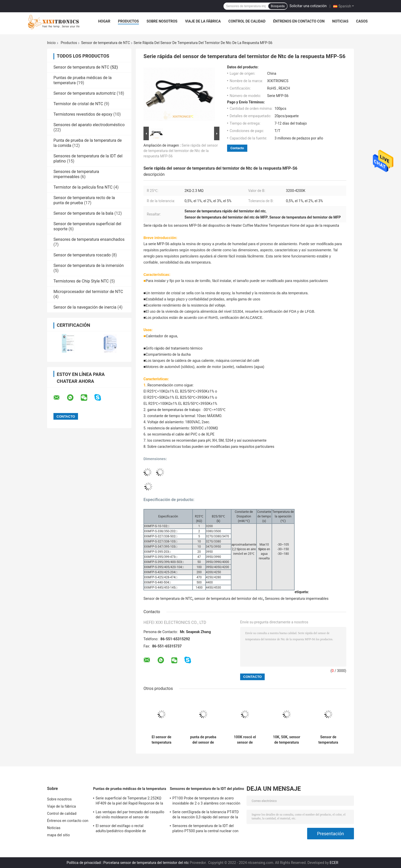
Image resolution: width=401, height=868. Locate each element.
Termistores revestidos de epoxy (83, 114)
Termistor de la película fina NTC (83, 187)
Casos (362, 21)
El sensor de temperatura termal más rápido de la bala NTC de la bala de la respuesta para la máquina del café (161, 740)
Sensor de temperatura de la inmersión (89, 265)
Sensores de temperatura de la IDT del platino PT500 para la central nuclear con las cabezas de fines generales (205, 829)
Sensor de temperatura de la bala (83, 213)
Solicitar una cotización (308, 6)
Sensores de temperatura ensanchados (89, 239)
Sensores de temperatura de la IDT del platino (207, 789)
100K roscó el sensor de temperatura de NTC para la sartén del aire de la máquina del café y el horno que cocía (245, 740)
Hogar (104, 21)
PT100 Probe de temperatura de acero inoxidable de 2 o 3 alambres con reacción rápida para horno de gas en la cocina (206, 801)
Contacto (237, 148)
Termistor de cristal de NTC (78, 104)
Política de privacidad (83, 863)
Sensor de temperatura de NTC (105, 43)
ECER (334, 863)
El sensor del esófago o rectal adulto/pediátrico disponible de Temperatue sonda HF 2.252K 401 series (129, 829)
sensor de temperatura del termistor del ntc (229, 599)
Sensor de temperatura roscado (82, 255)
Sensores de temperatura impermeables (76, 174)
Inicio (51, 43)
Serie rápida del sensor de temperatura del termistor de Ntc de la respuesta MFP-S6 (181, 151)
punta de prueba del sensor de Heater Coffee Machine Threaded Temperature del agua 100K (203, 740)
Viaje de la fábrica (203, 21)
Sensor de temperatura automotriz (85, 93)
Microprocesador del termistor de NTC (88, 292)
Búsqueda (278, 6)
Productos (128, 21)
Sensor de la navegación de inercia (85, 307)
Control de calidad (247, 21)
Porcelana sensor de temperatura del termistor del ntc (146, 863)
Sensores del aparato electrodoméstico (89, 125)
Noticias (340, 21)
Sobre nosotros (162, 21)
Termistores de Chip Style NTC (81, 281)
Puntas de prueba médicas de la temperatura (130, 789)
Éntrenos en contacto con (299, 21)
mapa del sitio (58, 835)
